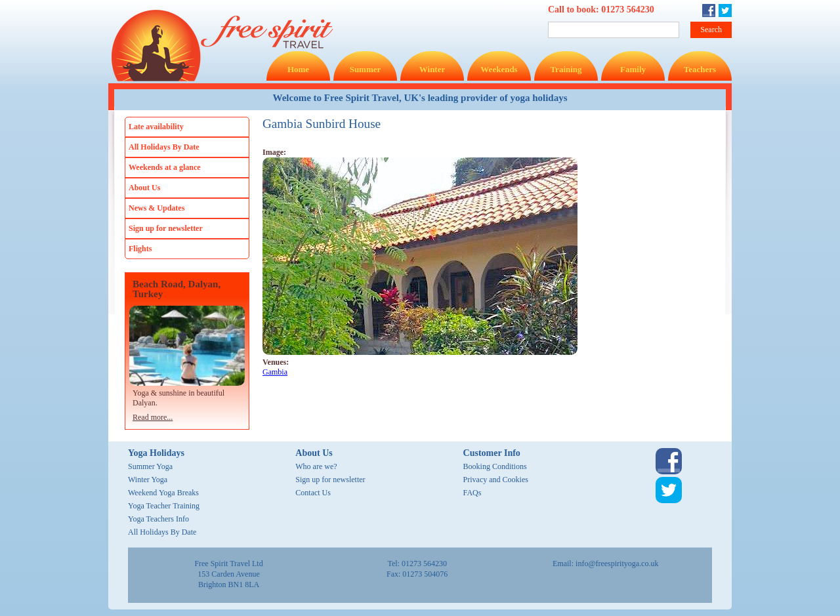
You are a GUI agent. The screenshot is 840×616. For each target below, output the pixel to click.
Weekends (499, 69)
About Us (144, 188)
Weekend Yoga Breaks (163, 493)
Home (298, 69)
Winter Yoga (148, 480)
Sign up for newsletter (166, 228)
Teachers (700, 69)
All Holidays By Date (164, 147)
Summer (366, 69)
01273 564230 (628, 10)
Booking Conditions (495, 466)
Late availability (156, 127)
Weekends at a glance (165, 167)
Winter (432, 69)
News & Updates (157, 208)
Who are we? (316, 466)
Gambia (275, 372)
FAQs (472, 493)
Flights (140, 249)
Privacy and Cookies (496, 480)
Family (633, 69)
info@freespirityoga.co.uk (617, 564)
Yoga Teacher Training (164, 506)
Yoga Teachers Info (158, 519)
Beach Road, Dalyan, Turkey (177, 289)
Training (566, 69)
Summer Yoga (150, 466)
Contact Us (313, 493)
